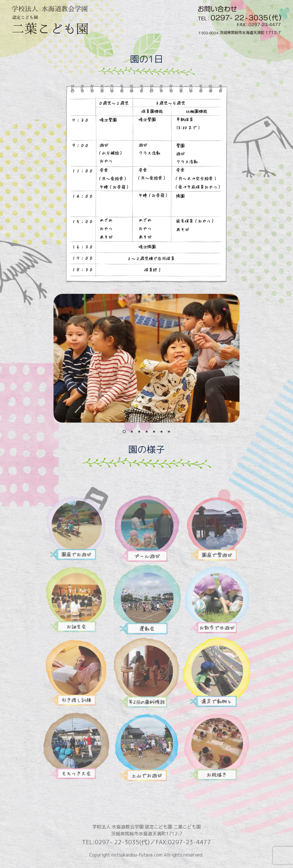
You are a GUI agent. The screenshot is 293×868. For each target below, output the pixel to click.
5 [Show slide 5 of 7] (154, 432)
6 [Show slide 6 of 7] (161, 432)
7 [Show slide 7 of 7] (169, 432)
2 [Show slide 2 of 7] (132, 432)
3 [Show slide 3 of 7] (139, 432)
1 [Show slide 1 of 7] (124, 432)
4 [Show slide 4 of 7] (146, 432)
